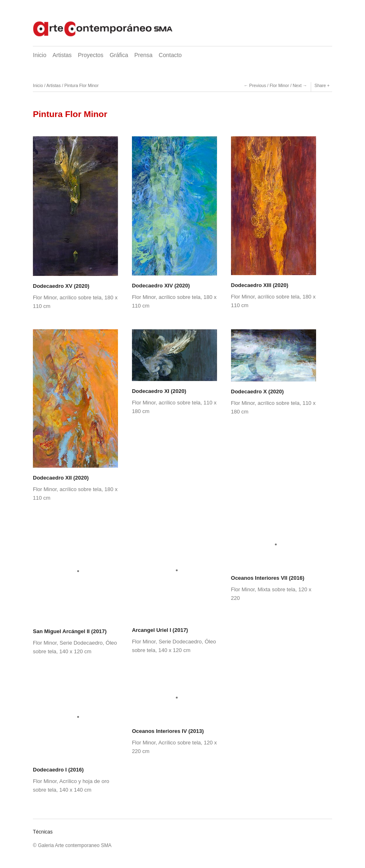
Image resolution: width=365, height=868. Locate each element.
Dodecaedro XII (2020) (61, 478)
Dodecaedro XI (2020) (159, 391)
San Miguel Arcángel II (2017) (70, 631)
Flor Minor (279, 85)
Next (297, 85)
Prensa (143, 55)
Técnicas (43, 832)
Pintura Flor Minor (81, 85)
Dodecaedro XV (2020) (61, 286)
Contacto (170, 55)
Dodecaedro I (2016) (58, 770)
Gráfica (119, 55)
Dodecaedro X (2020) (258, 392)
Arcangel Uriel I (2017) (160, 630)
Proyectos (90, 55)
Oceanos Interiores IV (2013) (168, 731)
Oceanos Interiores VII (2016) (268, 578)
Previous (258, 85)
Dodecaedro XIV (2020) (161, 286)
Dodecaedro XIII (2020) (260, 285)
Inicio (40, 55)
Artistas (62, 55)
